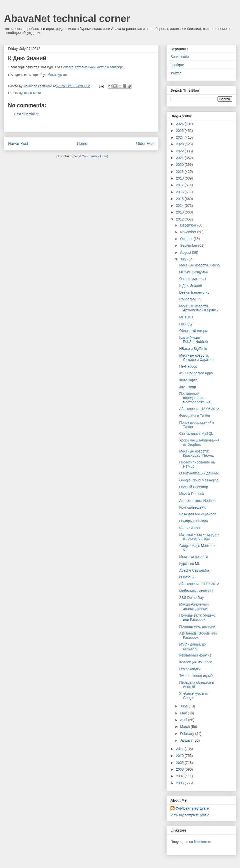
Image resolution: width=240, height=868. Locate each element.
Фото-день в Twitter (195, 416)
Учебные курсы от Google (194, 696)
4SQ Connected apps (196, 373)
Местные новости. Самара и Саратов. (197, 357)
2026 (180, 124)
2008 (180, 769)
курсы (24, 93)
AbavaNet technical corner (67, 18)
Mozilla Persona (192, 494)
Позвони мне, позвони (197, 627)
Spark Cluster (190, 528)
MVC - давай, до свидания (192, 646)
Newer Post (18, 143)
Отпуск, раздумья (193, 272)
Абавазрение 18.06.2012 (199, 409)
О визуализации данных (199, 473)
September (189, 245)
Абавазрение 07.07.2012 (199, 584)
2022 (180, 151)
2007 (180, 776)
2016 (180, 192)
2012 (180, 219)
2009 (180, 763)
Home (82, 143)
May (184, 713)
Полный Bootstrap (194, 487)
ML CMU (186, 317)
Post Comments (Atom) (91, 156)
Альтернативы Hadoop (197, 501)
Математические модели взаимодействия (199, 537)
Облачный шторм (193, 331)
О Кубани (187, 577)
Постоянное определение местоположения (195, 398)
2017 (180, 185)
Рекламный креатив (195, 655)
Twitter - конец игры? (196, 676)
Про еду (186, 324)
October (187, 239)
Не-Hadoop (188, 366)
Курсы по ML (189, 564)
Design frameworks (194, 292)
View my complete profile (190, 815)
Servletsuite (180, 57)
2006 (180, 783)
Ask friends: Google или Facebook (198, 635)
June (184, 706)
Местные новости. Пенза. (200, 265)
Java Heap (188, 387)
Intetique (177, 65)
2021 (180, 158)
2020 (180, 165)
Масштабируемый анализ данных (194, 606)
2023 (180, 144)
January (187, 740)
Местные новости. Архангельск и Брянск (199, 308)
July (184, 259)
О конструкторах (193, 279)
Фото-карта (188, 380)
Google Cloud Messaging (199, 480)
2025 (180, 131)
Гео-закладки (190, 669)
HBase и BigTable (193, 349)
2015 (180, 199)
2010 (180, 756)
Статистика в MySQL (196, 434)
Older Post (145, 143)
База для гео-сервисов (198, 514)
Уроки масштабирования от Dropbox (199, 442)
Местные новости (193, 557)
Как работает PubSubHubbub (193, 340)
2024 (180, 137)
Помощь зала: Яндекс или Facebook (197, 617)
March (185, 727)
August (186, 252)
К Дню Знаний (191, 286)
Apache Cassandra (194, 570)
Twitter (176, 73)
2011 (180, 749)
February (187, 734)
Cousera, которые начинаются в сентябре (92, 67)
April (184, 720)
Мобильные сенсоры (196, 591)
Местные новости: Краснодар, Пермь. (197, 453)
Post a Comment (26, 114)
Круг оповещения (193, 507)
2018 (180, 178)
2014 (180, 206)
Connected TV (190, 299)
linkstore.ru (202, 842)
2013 (180, 212)
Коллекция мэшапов (196, 662)
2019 (180, 172)
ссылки (35, 93)
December (188, 225)
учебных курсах (55, 75)
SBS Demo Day (191, 598)
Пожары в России (193, 521)
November (188, 232)
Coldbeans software (192, 808)
